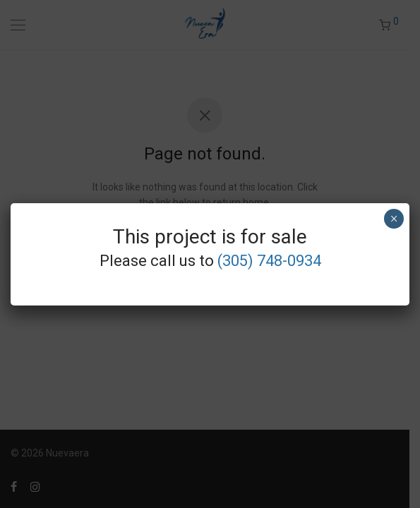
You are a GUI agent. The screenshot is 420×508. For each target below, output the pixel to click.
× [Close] (394, 219)
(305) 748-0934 (269, 261)
